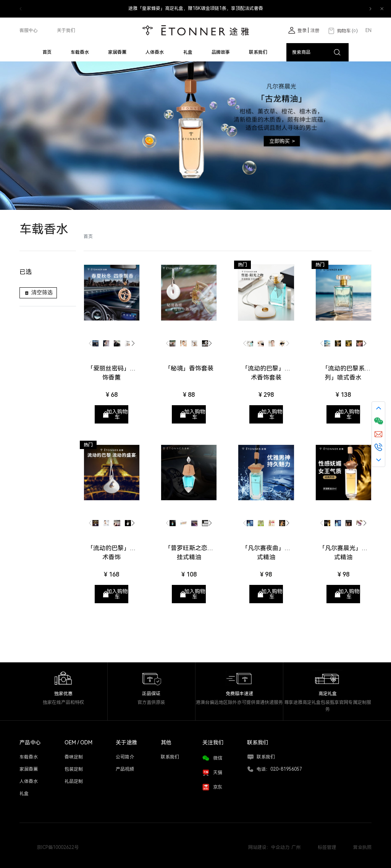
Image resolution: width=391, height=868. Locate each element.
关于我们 (66, 31)
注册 (315, 31)
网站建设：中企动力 (269, 847)
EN (368, 31)
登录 (303, 31)
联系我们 (266, 757)
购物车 (342, 31)
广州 (296, 847)
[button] (370, 9)
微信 (218, 758)
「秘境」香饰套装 (189, 368)
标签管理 (327, 847)
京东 (218, 787)
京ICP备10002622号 (58, 847)
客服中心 (29, 31)
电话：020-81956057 (279, 769)
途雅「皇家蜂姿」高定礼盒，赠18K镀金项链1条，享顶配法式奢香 (196, 8)
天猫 (218, 773)
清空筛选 (38, 292)
